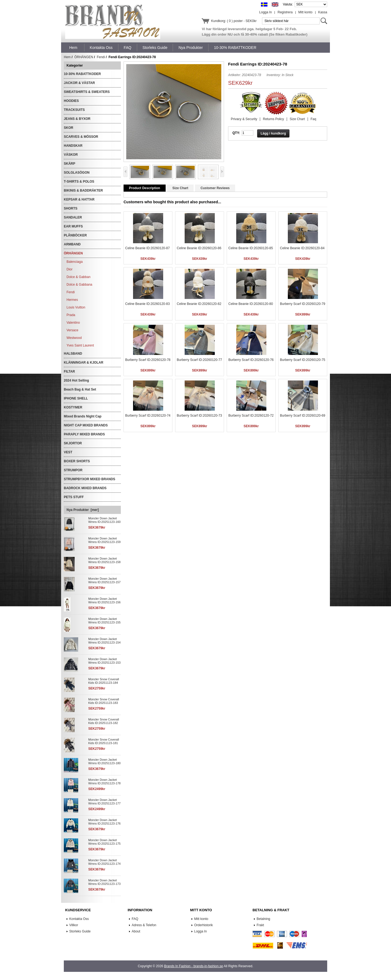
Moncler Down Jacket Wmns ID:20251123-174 (104, 862)
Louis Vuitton (76, 307)
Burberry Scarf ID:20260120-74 (148, 416)
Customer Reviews (215, 188)
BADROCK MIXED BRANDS (85, 488)
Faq (313, 119)
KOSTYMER (73, 407)
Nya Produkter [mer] (83, 510)
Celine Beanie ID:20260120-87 (147, 248)
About (136, 931)
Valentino (73, 323)
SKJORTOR (73, 443)
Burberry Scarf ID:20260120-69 (303, 416)
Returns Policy (273, 119)
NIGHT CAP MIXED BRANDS (86, 425)
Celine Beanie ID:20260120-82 (199, 304)
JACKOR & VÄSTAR (79, 83)
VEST (68, 452)
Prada (71, 315)
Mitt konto (305, 12)
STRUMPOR (73, 470)
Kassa (323, 12)
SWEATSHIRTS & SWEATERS (87, 92)
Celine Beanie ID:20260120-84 (302, 248)
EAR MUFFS (73, 226)
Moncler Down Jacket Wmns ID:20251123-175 (104, 842)
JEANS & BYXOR (77, 119)
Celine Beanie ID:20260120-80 (251, 304)
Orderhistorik (204, 925)
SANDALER (73, 217)
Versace (72, 330)
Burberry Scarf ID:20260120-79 (303, 304)
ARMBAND (72, 244)
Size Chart (297, 119)
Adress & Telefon (144, 925)
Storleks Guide (80, 931)
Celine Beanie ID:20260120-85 (251, 248)
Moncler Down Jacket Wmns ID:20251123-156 (104, 600)
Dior (70, 269)
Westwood (74, 338)
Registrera (285, 12)
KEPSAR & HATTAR (79, 199)
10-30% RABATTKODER (82, 74)
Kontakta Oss (79, 919)
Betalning (263, 919)
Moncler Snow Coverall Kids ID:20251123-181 (104, 741)
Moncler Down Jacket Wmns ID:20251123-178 (104, 781)
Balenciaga (75, 262)
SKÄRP (70, 164)
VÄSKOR (71, 155)
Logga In (266, 12)
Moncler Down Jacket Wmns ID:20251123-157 (104, 580)
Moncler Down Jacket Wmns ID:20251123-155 (104, 621)
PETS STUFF (74, 497)
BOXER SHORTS (77, 461)
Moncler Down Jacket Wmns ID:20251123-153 (104, 661)
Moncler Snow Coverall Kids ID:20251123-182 (104, 721)
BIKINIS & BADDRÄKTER (83, 191)
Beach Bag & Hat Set (80, 389)
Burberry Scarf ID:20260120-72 (251, 416)
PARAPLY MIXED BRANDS (84, 434)
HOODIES (71, 101)
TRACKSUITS (74, 110)
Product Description (145, 188)
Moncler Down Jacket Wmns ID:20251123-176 (104, 822)
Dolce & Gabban (78, 277)
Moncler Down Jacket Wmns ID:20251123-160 (104, 520)
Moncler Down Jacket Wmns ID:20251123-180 (104, 761)
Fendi (101, 57)
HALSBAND (73, 354)
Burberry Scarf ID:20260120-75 (303, 360)
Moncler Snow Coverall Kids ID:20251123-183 (104, 701)
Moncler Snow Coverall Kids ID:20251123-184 (104, 681)
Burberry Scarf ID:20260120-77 (199, 360)
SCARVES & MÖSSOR (81, 137)
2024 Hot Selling (76, 380)
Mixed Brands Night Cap (83, 416)
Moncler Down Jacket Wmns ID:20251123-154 (104, 641)
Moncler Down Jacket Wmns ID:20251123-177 (104, 802)
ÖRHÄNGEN (84, 57)
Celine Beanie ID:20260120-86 (199, 248)
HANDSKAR (73, 146)
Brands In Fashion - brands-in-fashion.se (193, 966)
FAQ (135, 919)
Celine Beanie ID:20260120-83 (147, 304)
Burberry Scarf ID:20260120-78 (148, 360)
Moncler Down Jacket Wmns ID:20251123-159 (104, 540)
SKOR (69, 128)
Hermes (72, 300)
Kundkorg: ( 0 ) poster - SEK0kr (234, 21)
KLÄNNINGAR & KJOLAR (83, 363)
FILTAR (69, 372)
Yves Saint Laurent (80, 345)
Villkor (74, 925)
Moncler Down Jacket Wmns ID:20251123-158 (104, 560)
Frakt (260, 925)
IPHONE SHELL (76, 398)
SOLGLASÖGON (77, 173)
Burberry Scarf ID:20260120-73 (199, 416)
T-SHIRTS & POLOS (79, 182)
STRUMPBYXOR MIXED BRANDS (89, 479)
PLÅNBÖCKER (75, 235)
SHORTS (71, 208)
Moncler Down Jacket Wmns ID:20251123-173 (104, 882)
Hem (73, 48)
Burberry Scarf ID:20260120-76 (251, 360)
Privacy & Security (244, 119)
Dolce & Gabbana (79, 285)
